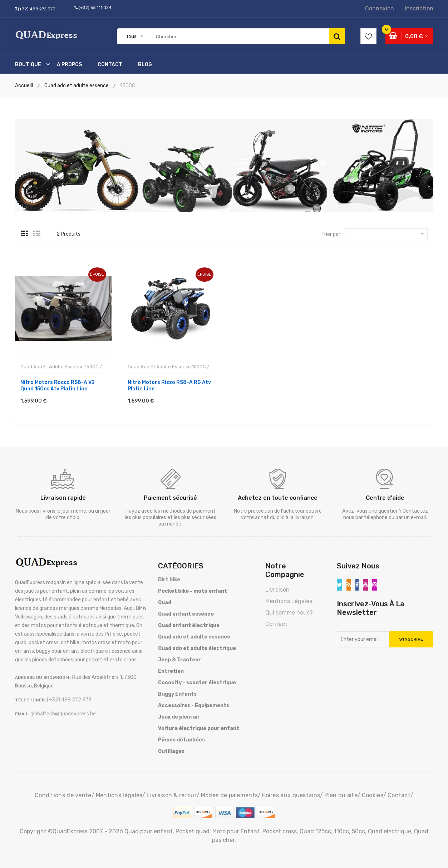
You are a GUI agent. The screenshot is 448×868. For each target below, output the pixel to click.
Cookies (373, 794)
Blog (145, 65)
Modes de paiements (229, 794)
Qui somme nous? (289, 611)
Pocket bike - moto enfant (193, 590)
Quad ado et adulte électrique (197, 647)
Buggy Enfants (177, 693)
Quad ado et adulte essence (194, 635)
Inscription (419, 8)
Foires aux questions (291, 794)
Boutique (28, 65)
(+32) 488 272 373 (37, 9)
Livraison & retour (171, 794)
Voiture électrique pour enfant (199, 727)
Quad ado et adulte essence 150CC (60, 366)
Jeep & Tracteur (179, 658)
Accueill (24, 86)
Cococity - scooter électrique (197, 681)
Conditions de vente (63, 794)
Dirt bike (169, 578)
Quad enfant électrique (189, 624)
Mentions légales (119, 794)
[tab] (27, 234)
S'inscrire (411, 638)
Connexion (380, 8)
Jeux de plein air (179, 716)
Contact (110, 65)
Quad (165, 601)
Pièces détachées (181, 738)
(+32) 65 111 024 (95, 8)
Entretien (171, 670)
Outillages (171, 750)
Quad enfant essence (186, 613)
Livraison (277, 588)
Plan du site (341, 794)
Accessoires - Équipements (194, 704)
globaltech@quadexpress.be (63, 712)
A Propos (69, 65)
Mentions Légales (289, 600)
